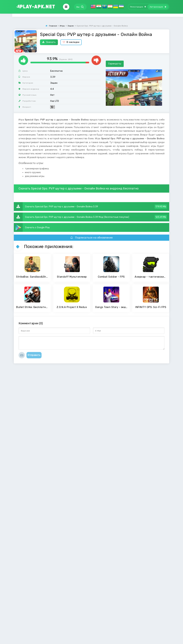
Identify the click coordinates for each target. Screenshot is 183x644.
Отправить (34, 355)
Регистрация (138, 7)
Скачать (49, 42)
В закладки (71, 42)
